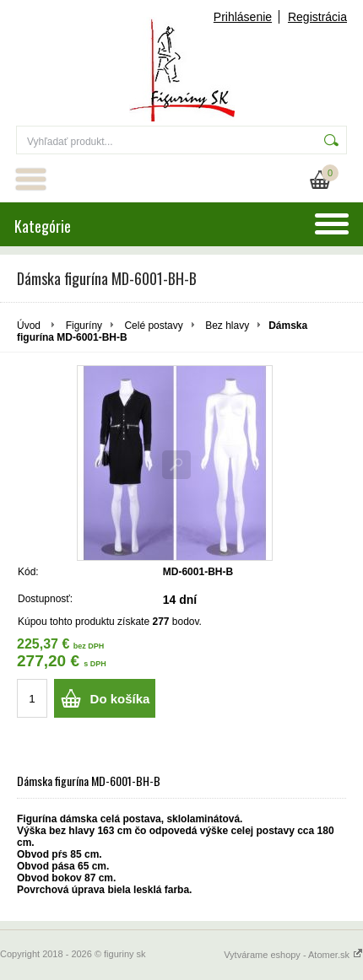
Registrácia (317, 17)
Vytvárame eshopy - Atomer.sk (293, 955)
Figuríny (84, 326)
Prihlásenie (243, 17)
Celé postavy (153, 326)
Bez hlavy (227, 326)
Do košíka (120, 699)
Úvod (29, 326)
